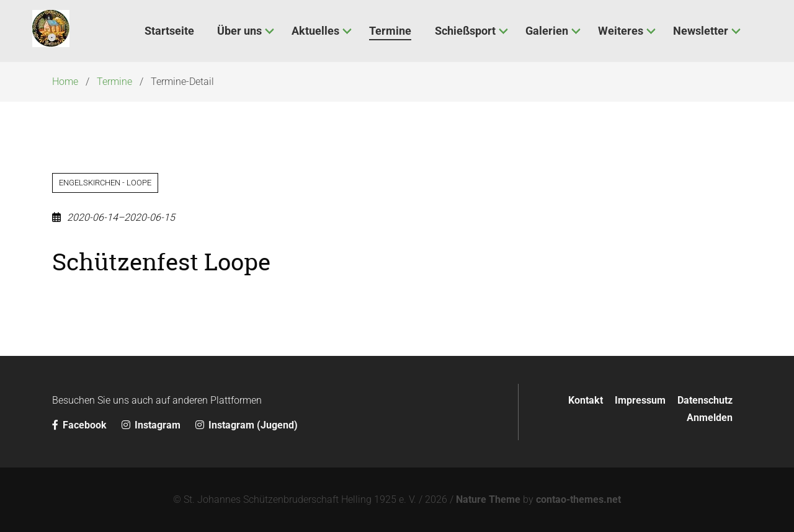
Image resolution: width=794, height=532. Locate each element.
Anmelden (710, 418)
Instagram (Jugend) (247, 425)
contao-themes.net (578, 499)
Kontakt (586, 400)
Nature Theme (488, 499)
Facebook (81, 425)
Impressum (640, 400)
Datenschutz (705, 400)
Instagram (152, 425)
